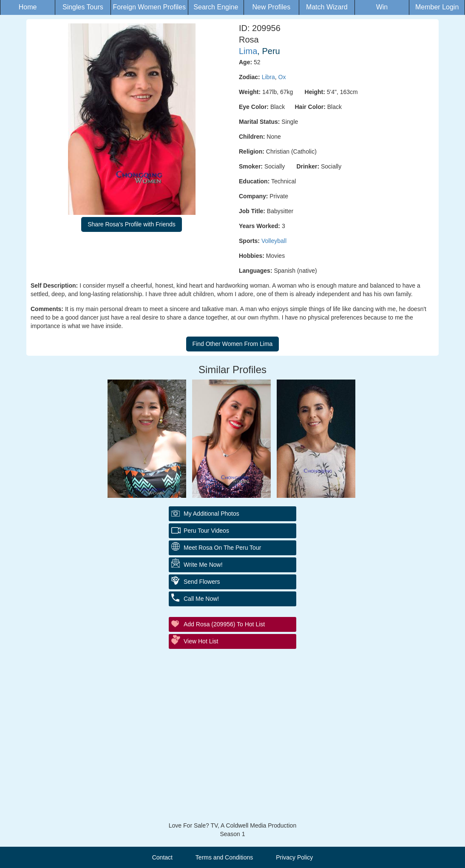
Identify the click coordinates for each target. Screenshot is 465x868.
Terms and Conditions (224, 857)
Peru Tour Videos (206, 531)
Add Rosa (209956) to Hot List (224, 624)
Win (382, 7)
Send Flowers (202, 582)
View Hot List (201, 641)
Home (28, 7)
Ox (282, 77)
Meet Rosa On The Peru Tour (222, 548)
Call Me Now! (201, 599)
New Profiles (271, 7)
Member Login (437, 7)
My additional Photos (211, 514)
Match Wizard (327, 7)
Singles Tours (83, 7)
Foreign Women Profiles (149, 7)
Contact (162, 857)
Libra (268, 77)
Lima (248, 51)
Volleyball (274, 241)
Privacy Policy (294, 857)
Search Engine (216, 7)
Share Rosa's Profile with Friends (132, 224)
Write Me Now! (203, 565)
